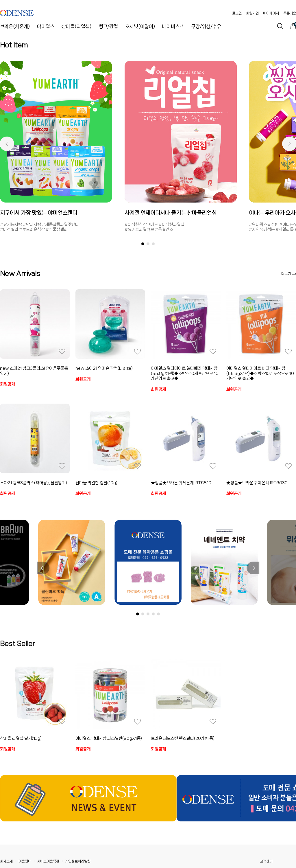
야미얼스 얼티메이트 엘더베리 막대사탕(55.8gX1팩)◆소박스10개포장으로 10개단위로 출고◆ (185, 373)
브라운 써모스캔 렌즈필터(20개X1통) (183, 738)
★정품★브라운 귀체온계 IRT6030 (257, 483)
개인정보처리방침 (78, 861)
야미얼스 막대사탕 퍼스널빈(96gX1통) (109, 738)
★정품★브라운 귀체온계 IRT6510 (181, 483)
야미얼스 (46, 26)
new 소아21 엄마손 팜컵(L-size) (104, 368)
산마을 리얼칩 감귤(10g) (96, 483)
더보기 (289, 274)
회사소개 (6, 861)
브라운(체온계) (15, 26)
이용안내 (25, 861)
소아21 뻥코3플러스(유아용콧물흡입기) (34, 483)
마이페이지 (271, 13)
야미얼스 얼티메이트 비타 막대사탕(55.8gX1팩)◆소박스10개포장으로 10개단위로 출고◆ (260, 373)
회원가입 (252, 13)
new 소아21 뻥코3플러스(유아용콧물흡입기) (34, 371)
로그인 (237, 13)
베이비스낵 (173, 26)
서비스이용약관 (48, 861)
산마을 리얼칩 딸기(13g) (21, 738)
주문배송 (290, 13)
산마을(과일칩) (76, 26)
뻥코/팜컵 (108, 26)
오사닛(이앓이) (140, 26)
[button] (7, 144)
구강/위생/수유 (206, 26)
